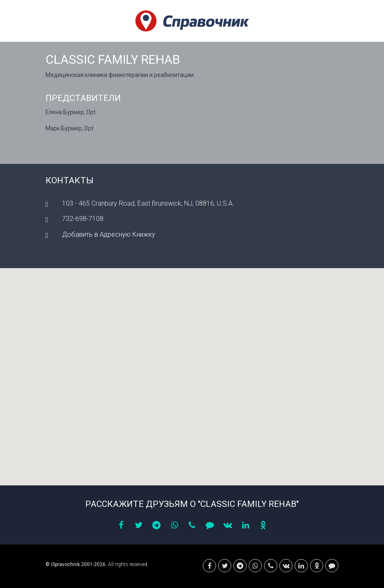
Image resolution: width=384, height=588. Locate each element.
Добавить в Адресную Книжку (109, 234)
